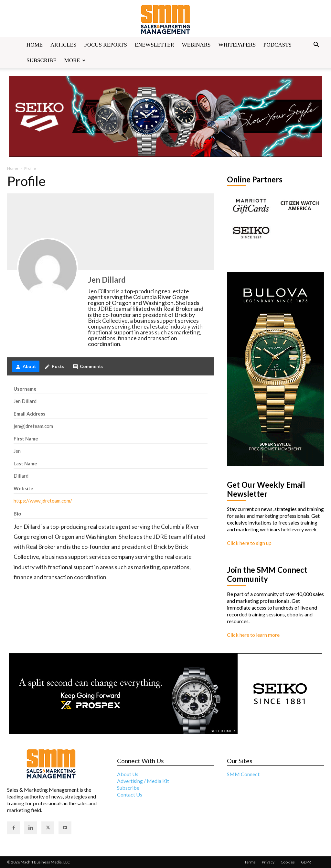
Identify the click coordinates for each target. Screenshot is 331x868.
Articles (63, 45)
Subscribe (42, 60)
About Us (128, 774)
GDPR (306, 862)
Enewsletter (155, 45)
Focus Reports (106, 45)
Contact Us (130, 794)
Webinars (196, 45)
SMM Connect (243, 774)
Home (35, 45)
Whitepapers (237, 45)
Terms (250, 862)
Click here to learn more (253, 635)
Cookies (288, 862)
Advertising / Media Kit (143, 781)
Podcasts (278, 45)
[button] (316, 45)
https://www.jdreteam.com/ (43, 501)
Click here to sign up (249, 543)
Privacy (268, 862)
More (75, 60)
